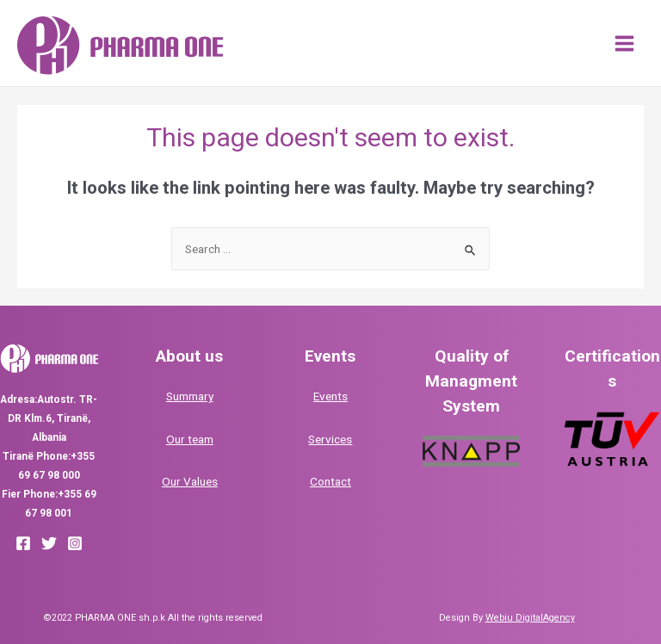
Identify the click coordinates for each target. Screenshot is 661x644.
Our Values (190, 481)
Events (330, 396)
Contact (330, 481)
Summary (190, 396)
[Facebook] (23, 543)
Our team (190, 439)
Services (330, 439)
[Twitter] (49, 543)
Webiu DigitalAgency (530, 618)
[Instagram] (75, 543)
